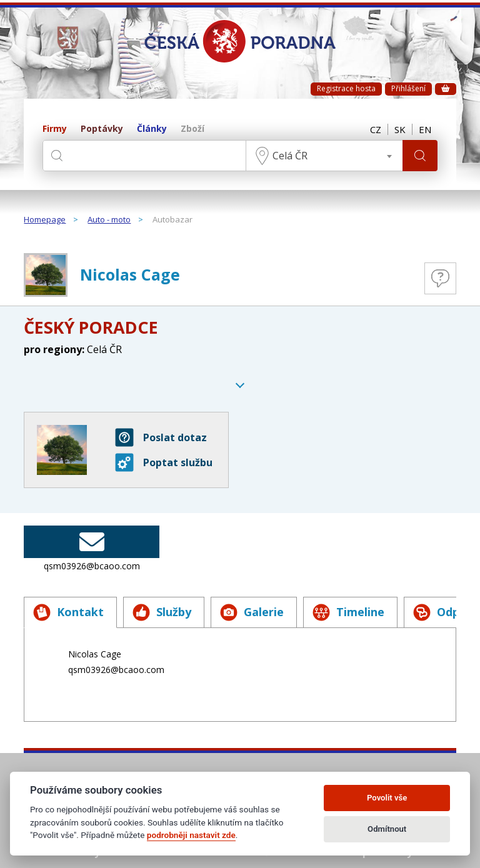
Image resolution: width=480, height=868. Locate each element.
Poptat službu (164, 462)
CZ (376, 129)
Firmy (55, 129)
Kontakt (68, 612)
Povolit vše (387, 798)
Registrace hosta (346, 88)
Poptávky (102, 129)
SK (400, 129)
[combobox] (324, 156)
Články (152, 129)
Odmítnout (387, 829)
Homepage (45, 220)
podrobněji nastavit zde (191, 835)
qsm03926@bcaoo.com (92, 549)
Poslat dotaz (161, 437)
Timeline (348, 612)
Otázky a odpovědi (440, 278)
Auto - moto (109, 220)
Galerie (252, 612)
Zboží (192, 129)
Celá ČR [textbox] (290, 156)
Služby (162, 612)
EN (425, 129)
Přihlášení (408, 88)
